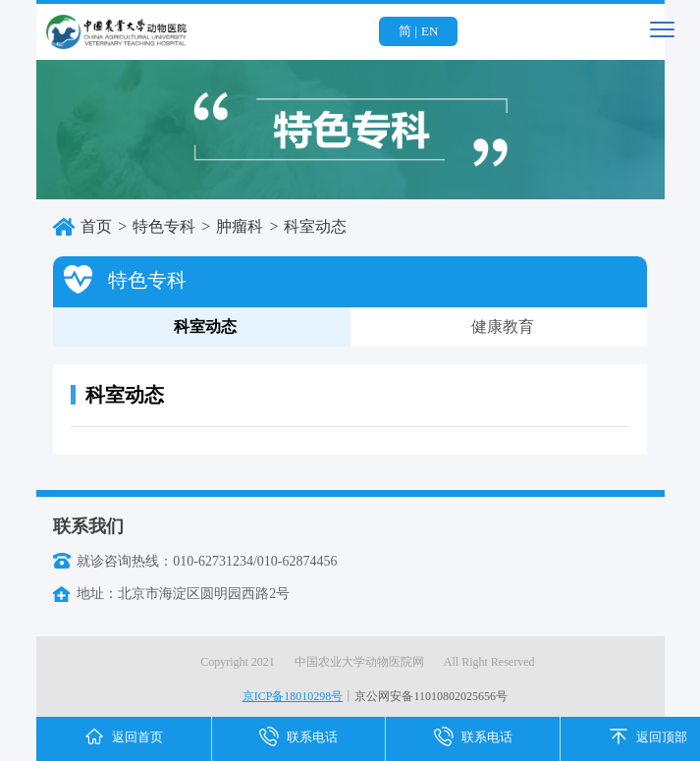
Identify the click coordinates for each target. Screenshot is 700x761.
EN (430, 31)
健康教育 (503, 326)
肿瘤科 (240, 226)
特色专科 (164, 226)
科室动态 (149, 341)
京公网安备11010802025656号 (431, 696)
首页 (96, 226)
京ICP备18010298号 (293, 696)
